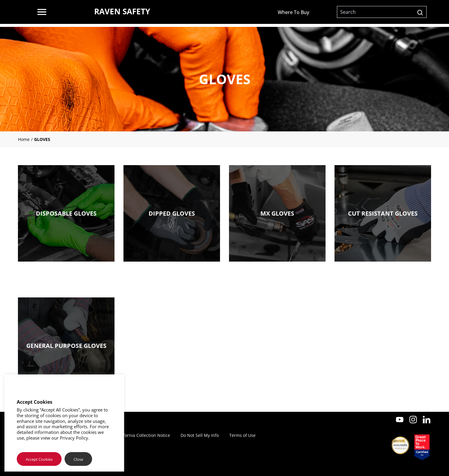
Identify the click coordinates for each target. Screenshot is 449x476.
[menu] (42, 12)
